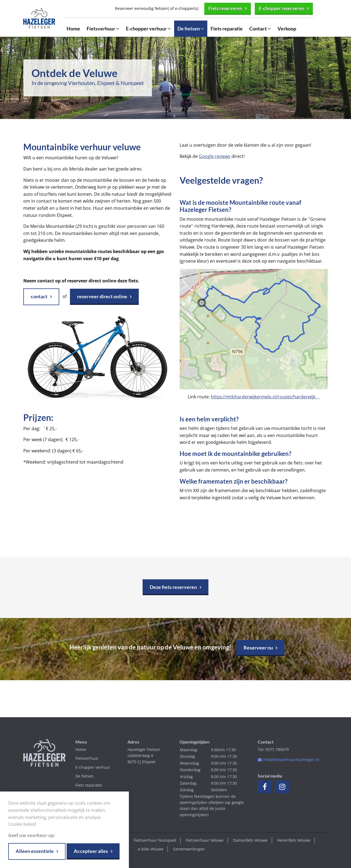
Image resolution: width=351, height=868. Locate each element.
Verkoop (287, 29)
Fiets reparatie (227, 29)
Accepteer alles (91, 851)
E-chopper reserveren (280, 8)
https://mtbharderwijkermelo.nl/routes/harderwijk (265, 397)
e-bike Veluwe (151, 849)
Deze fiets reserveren (173, 587)
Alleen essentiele (35, 851)
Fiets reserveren (221, 8)
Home (73, 29)
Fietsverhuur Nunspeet (155, 840)
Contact (260, 29)
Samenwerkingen (189, 849)
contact (39, 296)
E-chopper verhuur (148, 29)
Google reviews (215, 156)
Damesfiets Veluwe (250, 840)
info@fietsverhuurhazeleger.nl (291, 760)
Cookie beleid (22, 824)
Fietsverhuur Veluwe (205, 840)
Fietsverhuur (103, 29)
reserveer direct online (102, 296)
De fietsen (191, 29)
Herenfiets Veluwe (294, 840)
